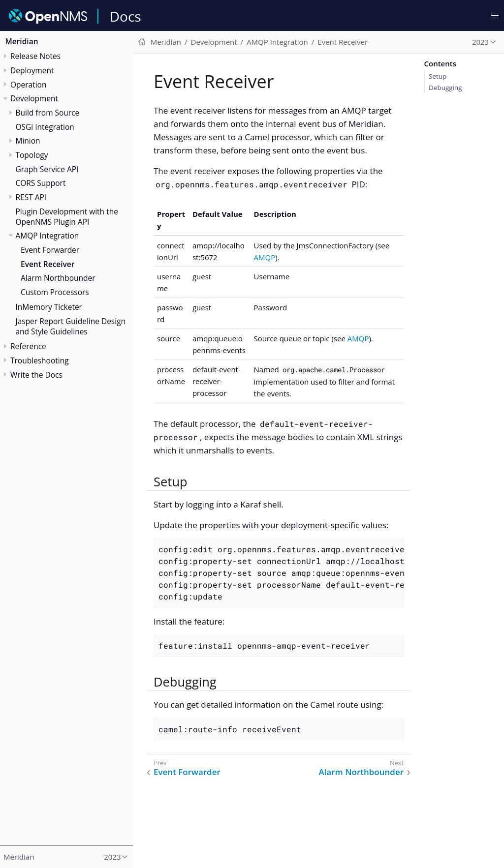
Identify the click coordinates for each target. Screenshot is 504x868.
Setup (438, 76)
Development (34, 98)
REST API (31, 197)
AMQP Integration (47, 236)
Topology (32, 155)
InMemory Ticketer (49, 307)
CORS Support (41, 183)
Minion (28, 141)
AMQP (265, 257)
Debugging (445, 88)
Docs (126, 16)
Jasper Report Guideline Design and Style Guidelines (71, 326)
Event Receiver (47, 264)
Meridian (22, 41)
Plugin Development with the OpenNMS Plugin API (67, 217)
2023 (480, 42)
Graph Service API (47, 169)
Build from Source (48, 113)
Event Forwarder (50, 250)
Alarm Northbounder (58, 278)
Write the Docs (36, 375)
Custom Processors (55, 292)
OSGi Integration (45, 127)
